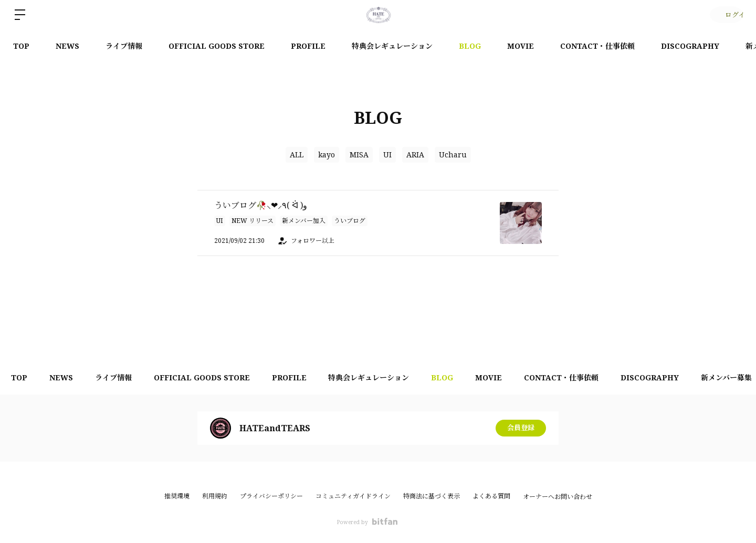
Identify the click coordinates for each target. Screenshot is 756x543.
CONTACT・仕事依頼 (597, 46)
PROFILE (308, 46)
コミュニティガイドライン (353, 496)
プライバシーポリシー (271, 496)
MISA (359, 155)
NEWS (67, 46)
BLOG (470, 46)
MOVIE (521, 46)
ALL (297, 155)
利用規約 (215, 496)
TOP (21, 46)
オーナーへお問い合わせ (558, 497)
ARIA (415, 155)
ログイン (725, 14)
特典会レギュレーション (392, 46)
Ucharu (453, 155)
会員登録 (521, 428)
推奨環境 (177, 496)
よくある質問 (491, 496)
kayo (327, 155)
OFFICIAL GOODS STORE (217, 46)
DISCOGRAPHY (690, 46)
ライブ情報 (124, 46)
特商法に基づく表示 (432, 496)
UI (387, 155)
